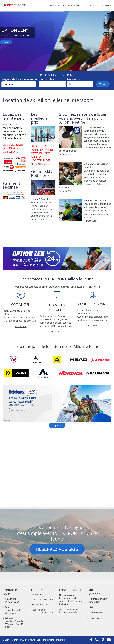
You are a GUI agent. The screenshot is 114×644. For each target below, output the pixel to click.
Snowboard (96, 613)
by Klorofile (60, 640)
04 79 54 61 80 (12, 602)
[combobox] (19, 84)
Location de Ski (71, 6)
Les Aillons (105, 6)
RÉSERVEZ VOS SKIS (57, 549)
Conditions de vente (45, 640)
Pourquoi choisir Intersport (98, 600)
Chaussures (96, 618)
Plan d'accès (89, 6)
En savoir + (21, 327)
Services (55, 6)
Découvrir (67, 154)
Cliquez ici (57, 425)
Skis (92, 607)
